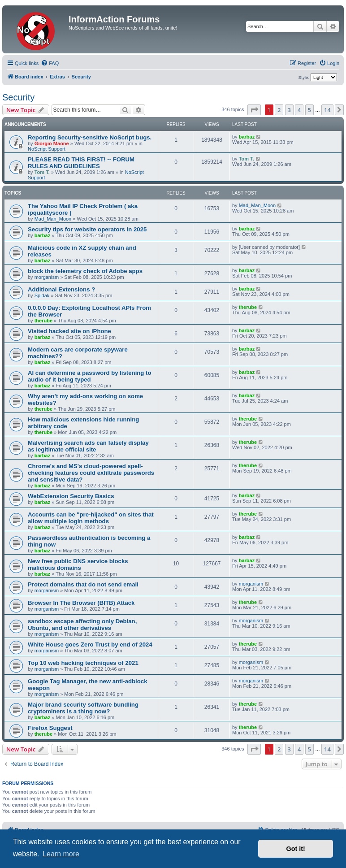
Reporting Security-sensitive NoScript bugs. (90, 137)
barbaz (247, 137)
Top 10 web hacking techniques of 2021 (83, 663)
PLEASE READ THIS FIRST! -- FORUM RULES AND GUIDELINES (81, 163)
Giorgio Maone (52, 143)
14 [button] (327, 110)
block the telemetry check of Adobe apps (85, 271)
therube (43, 321)
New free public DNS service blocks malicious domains (78, 564)
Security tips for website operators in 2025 (87, 229)
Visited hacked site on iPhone (69, 331)
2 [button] (279, 110)
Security (18, 97)
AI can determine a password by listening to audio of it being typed (90, 376)
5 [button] (309, 110)
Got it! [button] (296, 849)
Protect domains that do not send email (83, 584)
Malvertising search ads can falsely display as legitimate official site (88, 446)
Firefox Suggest (50, 728)
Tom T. (42, 172)
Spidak (42, 295)
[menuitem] (50, 63)
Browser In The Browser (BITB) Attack (81, 603)
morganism (47, 277)
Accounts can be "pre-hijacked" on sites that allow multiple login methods (91, 518)
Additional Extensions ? (61, 289)
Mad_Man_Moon (53, 219)
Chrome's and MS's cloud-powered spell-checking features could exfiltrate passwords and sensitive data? (91, 473)
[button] (254, 110)
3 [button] (289, 110)
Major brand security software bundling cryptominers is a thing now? (83, 708)
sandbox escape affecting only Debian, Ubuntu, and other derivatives (82, 625)
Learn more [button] (61, 854)
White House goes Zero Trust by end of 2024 (90, 644)
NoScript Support (47, 149)
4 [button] (299, 110)
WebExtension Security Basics (71, 496)
